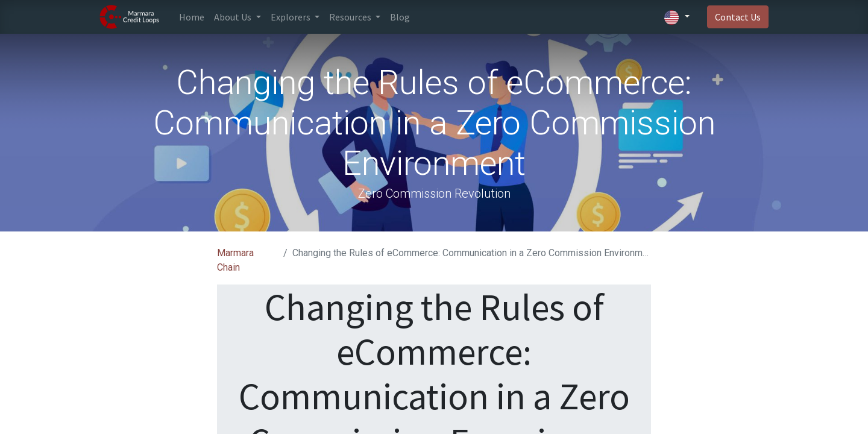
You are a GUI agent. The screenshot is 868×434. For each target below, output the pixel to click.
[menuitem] (192, 17)
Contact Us (738, 17)
